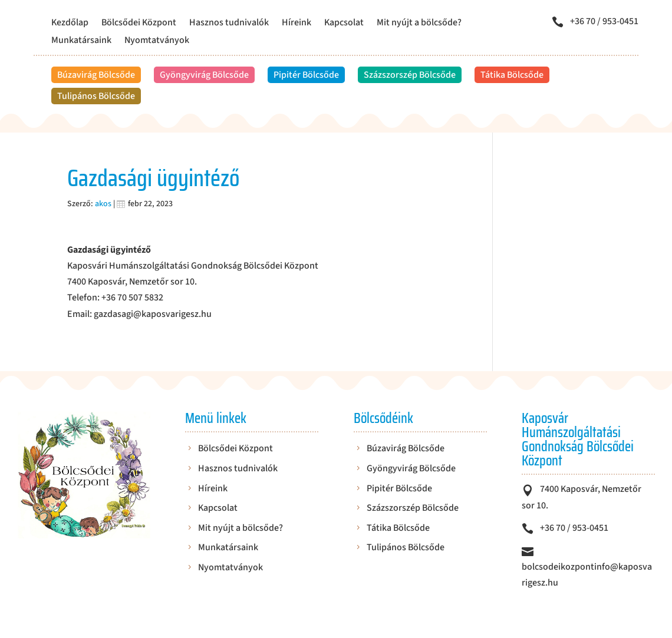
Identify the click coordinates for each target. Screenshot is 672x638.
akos (103, 204)
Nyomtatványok (157, 41)
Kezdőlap (70, 24)
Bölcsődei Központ (139, 24)
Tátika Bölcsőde (512, 75)
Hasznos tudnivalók (229, 24)
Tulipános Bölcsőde (96, 96)
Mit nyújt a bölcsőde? (419, 24)
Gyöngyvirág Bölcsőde (204, 75)
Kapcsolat (344, 24)
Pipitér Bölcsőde (306, 75)
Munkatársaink (81, 41)
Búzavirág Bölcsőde (96, 75)
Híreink (297, 24)
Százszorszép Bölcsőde (410, 75)
